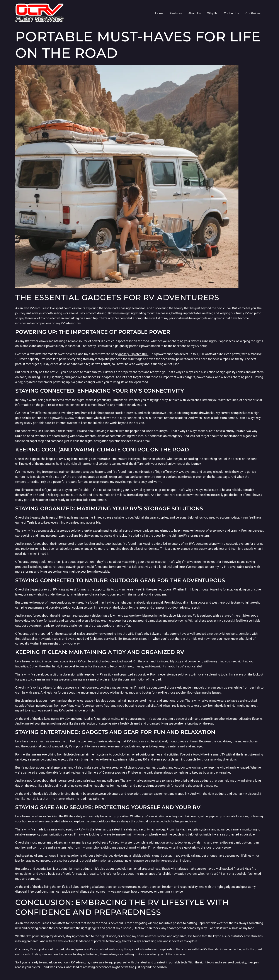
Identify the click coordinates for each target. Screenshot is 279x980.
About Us (195, 13)
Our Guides (253, 13)
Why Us (212, 13)
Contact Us (231, 13)
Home (159, 13)
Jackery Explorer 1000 (133, 354)
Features (176, 13)
